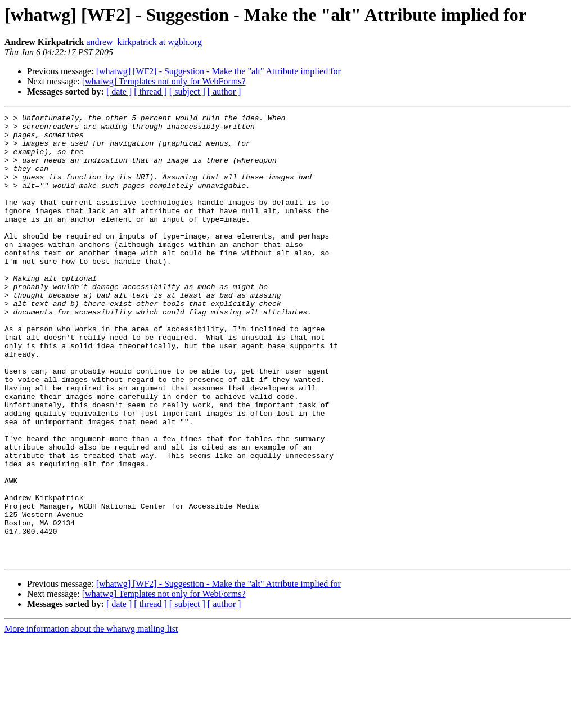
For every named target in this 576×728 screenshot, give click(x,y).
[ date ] (119, 91)
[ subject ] (187, 91)
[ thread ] (150, 91)
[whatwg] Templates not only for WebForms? (164, 81)
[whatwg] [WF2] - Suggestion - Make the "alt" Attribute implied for (219, 71)
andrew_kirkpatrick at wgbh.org (144, 42)
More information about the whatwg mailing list (91, 718)
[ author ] (224, 91)
